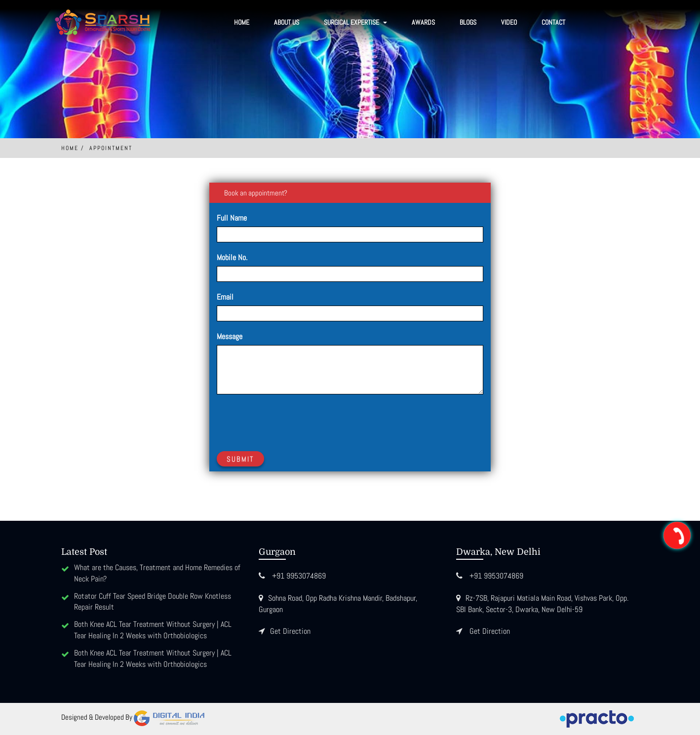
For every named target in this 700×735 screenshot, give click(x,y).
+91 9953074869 (299, 576)
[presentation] (292, 421)
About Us (287, 22)
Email (225, 297)
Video (509, 22)
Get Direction (290, 631)
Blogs (468, 22)
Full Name (232, 218)
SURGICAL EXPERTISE (355, 22)
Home (242, 22)
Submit (240, 459)
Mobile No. (232, 257)
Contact (553, 22)
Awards (423, 22)
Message (230, 336)
